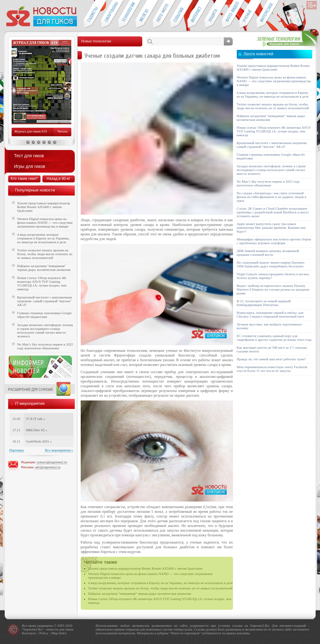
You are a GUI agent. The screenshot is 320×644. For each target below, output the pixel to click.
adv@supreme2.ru (48, 467)
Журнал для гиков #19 (31, 131)
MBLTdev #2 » (37, 430)
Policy (44, 633)
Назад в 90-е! (59, 179)
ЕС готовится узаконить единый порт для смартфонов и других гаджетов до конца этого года (274, 338)
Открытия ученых (248, 14)
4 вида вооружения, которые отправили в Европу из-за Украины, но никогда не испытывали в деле (161, 583)
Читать (62, 131)
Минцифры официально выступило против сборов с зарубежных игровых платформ (274, 241)
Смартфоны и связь (109, 14)
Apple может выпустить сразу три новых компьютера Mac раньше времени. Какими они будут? (271, 228)
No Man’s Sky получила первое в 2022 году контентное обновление (45, 346)
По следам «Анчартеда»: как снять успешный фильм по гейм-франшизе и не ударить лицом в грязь (272, 197)
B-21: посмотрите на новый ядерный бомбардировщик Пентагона (264, 303)
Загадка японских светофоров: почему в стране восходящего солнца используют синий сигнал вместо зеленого (45, 330)
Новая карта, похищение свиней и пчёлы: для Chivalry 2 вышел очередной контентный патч (270, 314)
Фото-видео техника (230, 14)
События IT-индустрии (179, 14)
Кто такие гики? (24, 179)
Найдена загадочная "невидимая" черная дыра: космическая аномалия (140, 593)
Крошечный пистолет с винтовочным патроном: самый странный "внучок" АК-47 (45, 301)
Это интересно (268, 14)
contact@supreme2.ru (52, 462)
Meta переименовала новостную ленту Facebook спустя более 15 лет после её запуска (272, 369)
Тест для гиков (29, 156)
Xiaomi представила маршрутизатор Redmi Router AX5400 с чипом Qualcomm (146, 568)
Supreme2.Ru (33, 629)
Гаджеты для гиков (92, 14)
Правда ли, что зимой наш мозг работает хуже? (271, 359)
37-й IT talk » (36, 419)
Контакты (29, 633)
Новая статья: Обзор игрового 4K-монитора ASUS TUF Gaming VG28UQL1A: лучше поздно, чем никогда (42, 283)
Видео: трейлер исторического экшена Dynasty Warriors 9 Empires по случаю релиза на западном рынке (273, 289)
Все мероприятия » (59, 450)
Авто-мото (161, 14)
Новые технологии (127, 14)
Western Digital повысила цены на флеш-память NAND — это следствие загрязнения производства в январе (45, 223)
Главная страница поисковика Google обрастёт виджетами (45, 315)
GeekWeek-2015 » (39, 441)
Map (55, 633)
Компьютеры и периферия (144, 14)
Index (63, 633)
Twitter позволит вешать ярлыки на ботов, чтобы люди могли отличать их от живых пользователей (160, 588)
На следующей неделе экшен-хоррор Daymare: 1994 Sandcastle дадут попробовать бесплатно (271, 264)
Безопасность (213, 14)
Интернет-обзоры (196, 14)
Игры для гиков (30, 166)
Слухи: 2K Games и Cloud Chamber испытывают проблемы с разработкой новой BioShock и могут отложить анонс (273, 212)
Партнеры (17, 450)
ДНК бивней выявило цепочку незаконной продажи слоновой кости (268, 253)
